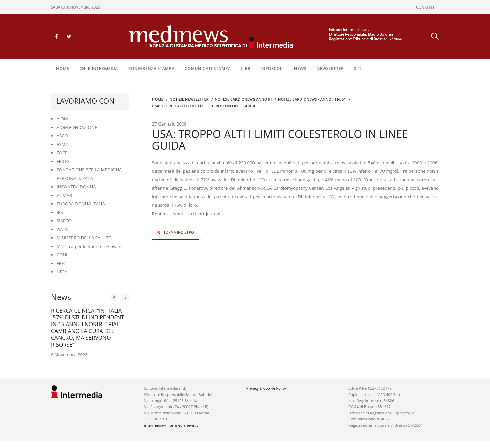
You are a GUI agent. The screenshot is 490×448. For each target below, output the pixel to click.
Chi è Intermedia (99, 69)
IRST (61, 212)
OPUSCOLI (273, 69)
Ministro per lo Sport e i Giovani (89, 246)
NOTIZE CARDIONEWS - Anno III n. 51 (312, 99)
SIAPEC (64, 221)
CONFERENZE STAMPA (151, 69)
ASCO (62, 136)
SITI (358, 69)
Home (63, 69)
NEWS (300, 69)
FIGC (61, 263)
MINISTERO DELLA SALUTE (84, 238)
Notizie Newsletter (189, 99)
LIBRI (246, 69)
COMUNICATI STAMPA (208, 69)
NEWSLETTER (330, 69)
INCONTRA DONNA (76, 187)
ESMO (63, 144)
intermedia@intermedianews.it (171, 425)
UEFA (62, 272)
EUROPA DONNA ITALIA (81, 204)
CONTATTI (425, 7)
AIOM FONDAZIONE (77, 127)
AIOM (62, 119)
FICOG (63, 161)
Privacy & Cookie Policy (266, 388)
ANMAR (64, 195)
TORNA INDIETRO (178, 232)
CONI (62, 255)
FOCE (62, 153)
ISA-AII (63, 229)
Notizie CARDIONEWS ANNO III (243, 99)
